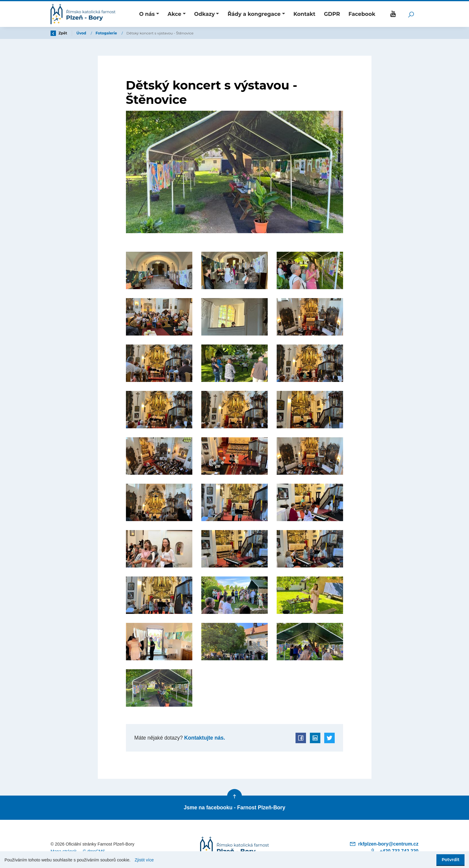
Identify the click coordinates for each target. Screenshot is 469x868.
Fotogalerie (107, 33)
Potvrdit (450, 860)
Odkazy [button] (204, 14)
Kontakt (304, 14)
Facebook (362, 14)
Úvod (82, 33)
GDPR (332, 14)
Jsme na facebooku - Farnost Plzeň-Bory (234, 808)
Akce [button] (174, 14)
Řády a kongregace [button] (254, 14)
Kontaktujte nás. (204, 738)
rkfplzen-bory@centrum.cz (384, 844)
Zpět (59, 33)
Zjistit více (144, 860)
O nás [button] (147, 14)
